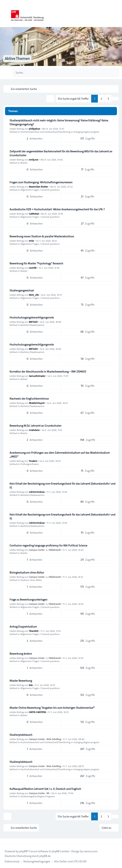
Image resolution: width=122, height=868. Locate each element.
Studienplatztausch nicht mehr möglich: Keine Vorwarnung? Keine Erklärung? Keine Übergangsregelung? (59, 122)
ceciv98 (33, 268)
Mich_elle (34, 295)
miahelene (34, 430)
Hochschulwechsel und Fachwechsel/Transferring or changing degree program (60, 132)
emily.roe (34, 160)
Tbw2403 (34, 631)
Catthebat (34, 214)
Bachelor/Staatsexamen (32, 325)
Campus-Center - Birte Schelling (45, 739)
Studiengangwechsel (22, 290)
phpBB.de (45, 856)
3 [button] (108, 99)
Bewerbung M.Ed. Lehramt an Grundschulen (35, 426)
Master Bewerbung (21, 681)
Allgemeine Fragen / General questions (40, 190)
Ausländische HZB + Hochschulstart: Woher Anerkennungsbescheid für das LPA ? (57, 209)
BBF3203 (33, 322)
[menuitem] (12, 861)
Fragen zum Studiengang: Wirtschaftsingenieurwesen (41, 182)
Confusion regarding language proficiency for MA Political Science (48, 545)
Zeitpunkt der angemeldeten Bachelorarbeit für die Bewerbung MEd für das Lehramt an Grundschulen (61, 153)
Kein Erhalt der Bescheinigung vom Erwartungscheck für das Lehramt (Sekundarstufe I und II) (62, 486)
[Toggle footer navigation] (5, 841)
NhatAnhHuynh (37, 403)
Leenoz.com (91, 851)
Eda (31, 685)
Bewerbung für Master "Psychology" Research (36, 263)
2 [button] (101, 99)
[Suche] (108, 73)
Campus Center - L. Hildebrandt (45, 550)
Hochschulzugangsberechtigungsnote (32, 317)
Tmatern (33, 461)
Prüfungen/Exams (30, 464)
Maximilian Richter (38, 187)
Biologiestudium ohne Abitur (27, 573)
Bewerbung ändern (21, 654)
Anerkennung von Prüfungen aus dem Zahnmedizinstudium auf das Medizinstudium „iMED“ (60, 455)
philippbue (34, 129)
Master (24, 163)
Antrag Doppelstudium (23, 627)
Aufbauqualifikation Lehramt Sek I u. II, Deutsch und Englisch (45, 789)
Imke (31, 241)
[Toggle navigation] (117, 14)
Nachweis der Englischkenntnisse (29, 399)
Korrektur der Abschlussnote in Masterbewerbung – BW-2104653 (48, 372)
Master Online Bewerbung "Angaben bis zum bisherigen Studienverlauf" (52, 708)
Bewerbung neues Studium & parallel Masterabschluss (42, 236)
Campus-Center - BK (39, 793)
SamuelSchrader (37, 376)
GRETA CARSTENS (37, 712)
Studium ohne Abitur (31, 580)
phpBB (23, 851)
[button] (115, 99)
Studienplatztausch (21, 735)
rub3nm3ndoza (37, 492)
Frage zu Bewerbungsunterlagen (28, 600)
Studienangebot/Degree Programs (38, 796)
